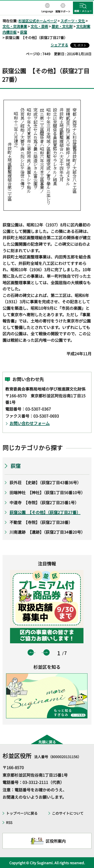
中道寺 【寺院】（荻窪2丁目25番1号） (44, 502)
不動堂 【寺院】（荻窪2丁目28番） (41, 522)
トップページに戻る (22, 813)
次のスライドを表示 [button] (46, 652)
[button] (47, 8)
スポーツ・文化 (73, 21)
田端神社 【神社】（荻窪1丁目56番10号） (47, 492)
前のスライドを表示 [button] (31, 652)
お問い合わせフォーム (30, 423)
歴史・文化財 (62, 26)
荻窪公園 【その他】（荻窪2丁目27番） (45, 512)
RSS (9, 822)
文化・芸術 (39, 26)
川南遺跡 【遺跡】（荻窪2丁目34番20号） (47, 532)
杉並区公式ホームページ (38, 21)
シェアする (59, 45)
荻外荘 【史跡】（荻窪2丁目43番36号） (45, 482)
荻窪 (24, 32)
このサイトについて (68, 813)
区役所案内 (56, 841)
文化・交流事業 (15, 26)
